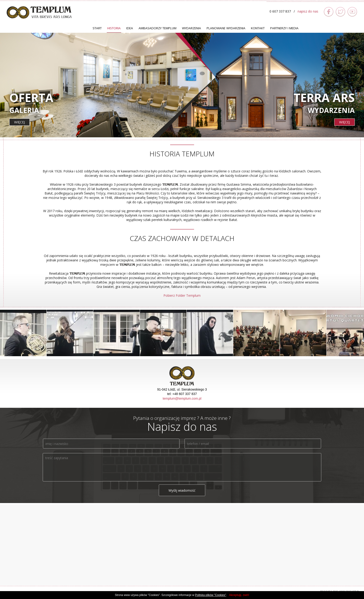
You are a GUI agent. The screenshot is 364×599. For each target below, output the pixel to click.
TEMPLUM (39, 12)
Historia (114, 28)
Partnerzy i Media (284, 28)
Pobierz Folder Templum (182, 295)
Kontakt (258, 28)
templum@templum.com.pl (182, 398)
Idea (130, 28)
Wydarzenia (192, 28)
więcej (19, 122)
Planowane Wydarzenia (226, 28)
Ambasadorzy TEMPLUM (158, 28)
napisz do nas (308, 11)
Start (97, 28)
